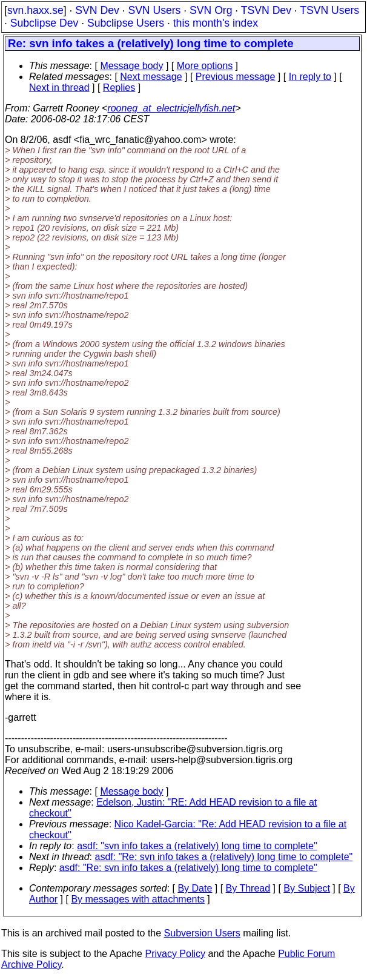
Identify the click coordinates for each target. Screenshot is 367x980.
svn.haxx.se (35, 10)
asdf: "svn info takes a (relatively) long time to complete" (197, 846)
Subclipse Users (126, 23)
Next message (151, 77)
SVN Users (154, 10)
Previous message (236, 77)
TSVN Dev (266, 10)
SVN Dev (97, 10)
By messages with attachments (138, 899)
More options (205, 66)
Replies (119, 88)
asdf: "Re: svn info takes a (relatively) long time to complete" (224, 857)
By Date (195, 888)
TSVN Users (329, 10)
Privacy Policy (175, 954)
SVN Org (211, 10)
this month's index (216, 23)
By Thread (248, 888)
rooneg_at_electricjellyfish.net (171, 108)
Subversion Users (202, 933)
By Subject (306, 888)
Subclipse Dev (44, 23)
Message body (131, 66)
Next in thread (59, 88)
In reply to (310, 77)
